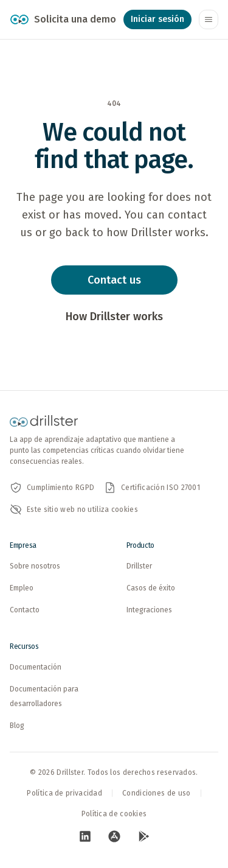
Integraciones (149, 610)
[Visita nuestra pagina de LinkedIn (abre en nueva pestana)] (85, 836)
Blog (17, 726)
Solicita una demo (75, 19)
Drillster (139, 566)
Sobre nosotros (35, 566)
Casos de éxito (151, 588)
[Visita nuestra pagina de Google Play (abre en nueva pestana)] (143, 836)
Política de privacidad (64, 793)
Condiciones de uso (156, 793)
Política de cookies (114, 814)
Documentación (36, 667)
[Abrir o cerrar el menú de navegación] (209, 19)
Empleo (22, 588)
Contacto (25, 610)
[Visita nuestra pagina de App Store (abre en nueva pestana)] (114, 836)
